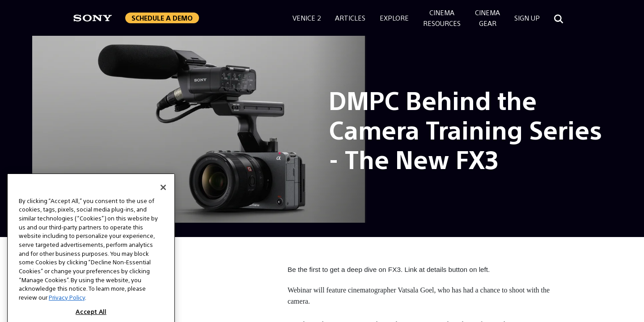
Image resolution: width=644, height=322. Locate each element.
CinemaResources (442, 18)
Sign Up (527, 18)
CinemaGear (487, 18)
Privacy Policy (67, 305)
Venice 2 (307, 18)
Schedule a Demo (162, 18)
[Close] (163, 195)
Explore (394, 18)
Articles (350, 18)
